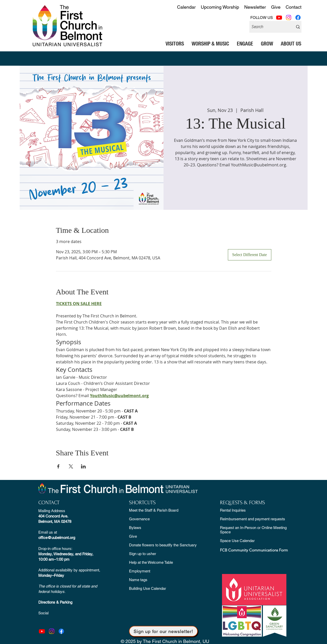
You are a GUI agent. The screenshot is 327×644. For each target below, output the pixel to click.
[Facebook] (298, 18)
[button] (175, 44)
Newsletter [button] (255, 7)
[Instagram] (289, 18)
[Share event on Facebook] (58, 466)
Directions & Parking (55, 602)
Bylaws (135, 528)
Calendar (186, 7)
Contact (294, 7)
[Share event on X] (71, 466)
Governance (139, 519)
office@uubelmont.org (57, 538)
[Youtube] (279, 18)
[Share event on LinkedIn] (83, 466)
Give (276, 7)
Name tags (138, 580)
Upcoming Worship (220, 7)
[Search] (267, 27)
